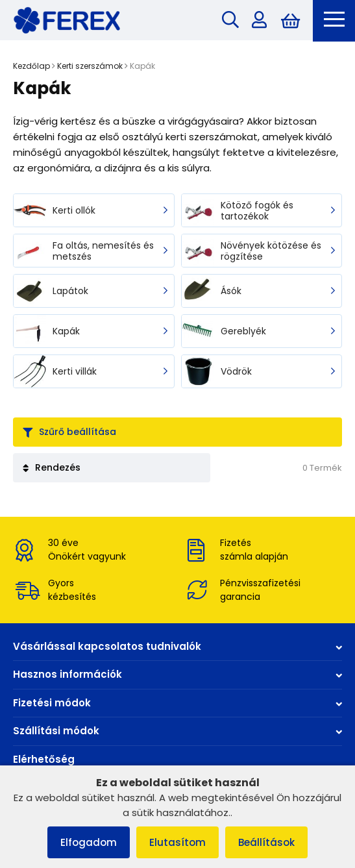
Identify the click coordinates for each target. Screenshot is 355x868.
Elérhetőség (44, 759)
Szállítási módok (177, 731)
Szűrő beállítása (69, 432)
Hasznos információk (177, 674)
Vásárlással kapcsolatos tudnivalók (177, 646)
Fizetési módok (177, 703)
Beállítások (266, 842)
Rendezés (52, 467)
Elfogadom (89, 842)
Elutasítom (177, 842)
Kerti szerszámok (90, 66)
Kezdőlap (31, 66)
